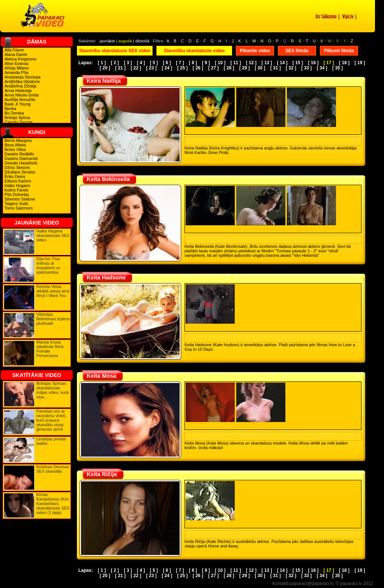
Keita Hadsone (106, 277)
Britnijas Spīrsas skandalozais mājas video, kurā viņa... (52, 390)
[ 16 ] (313, 63)
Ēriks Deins (15, 176)
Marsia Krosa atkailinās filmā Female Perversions (50, 349)
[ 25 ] (182, 68)
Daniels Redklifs (19, 154)
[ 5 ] (154, 63)
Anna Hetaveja (18, 90)
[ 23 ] (151, 68)
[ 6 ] (167, 63)
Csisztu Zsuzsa (19, 122)
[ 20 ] (105, 68)
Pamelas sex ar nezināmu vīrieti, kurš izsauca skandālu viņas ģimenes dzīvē (51, 420)
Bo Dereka (14, 113)
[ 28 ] (229, 68)
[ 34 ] (322, 68)
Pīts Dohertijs (17, 194)
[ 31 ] (276, 68)
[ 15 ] (298, 63)
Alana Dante (16, 54)
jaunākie (107, 41)
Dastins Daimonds (21, 158)
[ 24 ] (167, 68)
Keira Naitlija (104, 81)
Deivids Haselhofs (21, 163)
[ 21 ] (120, 68)
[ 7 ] (180, 63)
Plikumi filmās (339, 51)
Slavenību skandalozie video (194, 51)
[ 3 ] (128, 63)
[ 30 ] (260, 68)
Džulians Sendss (20, 172)
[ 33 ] (306, 68)
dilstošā (142, 41)
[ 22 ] (136, 68)
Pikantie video (255, 51)
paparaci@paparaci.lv (311, 583)
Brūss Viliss (15, 149)
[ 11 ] (236, 63)
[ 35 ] (337, 68)
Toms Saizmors (19, 208)
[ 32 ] (291, 68)
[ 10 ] (220, 63)
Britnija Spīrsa (17, 118)
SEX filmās (297, 51)
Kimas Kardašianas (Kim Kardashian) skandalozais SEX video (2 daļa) (53, 504)
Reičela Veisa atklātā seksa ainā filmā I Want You (53, 291)
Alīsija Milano (17, 68)
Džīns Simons (17, 167)
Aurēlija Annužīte (20, 100)
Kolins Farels (16, 190)
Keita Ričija (102, 474)
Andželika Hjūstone (22, 81)
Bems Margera (18, 140)
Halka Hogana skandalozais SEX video (53, 235)
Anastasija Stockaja (22, 77)
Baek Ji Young (18, 104)
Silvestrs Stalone (20, 199)
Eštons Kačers (18, 181)
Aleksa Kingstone (20, 59)
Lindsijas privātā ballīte (51, 441)
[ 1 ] (102, 63)
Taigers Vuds (16, 204)
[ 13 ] (267, 63)
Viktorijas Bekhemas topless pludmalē (53, 319)
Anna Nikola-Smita (22, 95)
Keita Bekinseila (108, 179)
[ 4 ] (141, 63)
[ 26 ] (198, 68)
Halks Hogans (17, 185)
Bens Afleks (15, 145)
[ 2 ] (115, 63)
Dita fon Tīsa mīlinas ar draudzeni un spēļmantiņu (48, 265)
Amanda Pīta (16, 72)
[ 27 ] (213, 68)
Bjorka (10, 109)
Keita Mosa (101, 376)
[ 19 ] (360, 63)
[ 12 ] (251, 63)
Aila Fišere (14, 50)
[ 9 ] (206, 63)
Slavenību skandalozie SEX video (115, 51)
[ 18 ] (344, 63)
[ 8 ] (193, 63)
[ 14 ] (282, 63)
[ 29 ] (244, 68)
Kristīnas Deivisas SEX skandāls (53, 469)
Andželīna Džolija (20, 86)
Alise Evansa (16, 63)
